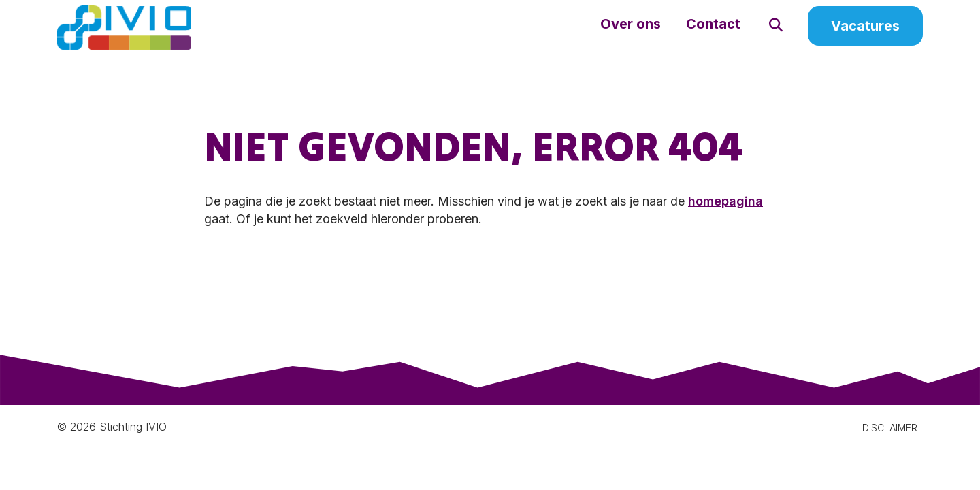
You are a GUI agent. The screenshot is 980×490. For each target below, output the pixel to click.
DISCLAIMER (890, 443)
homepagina (725, 216)
